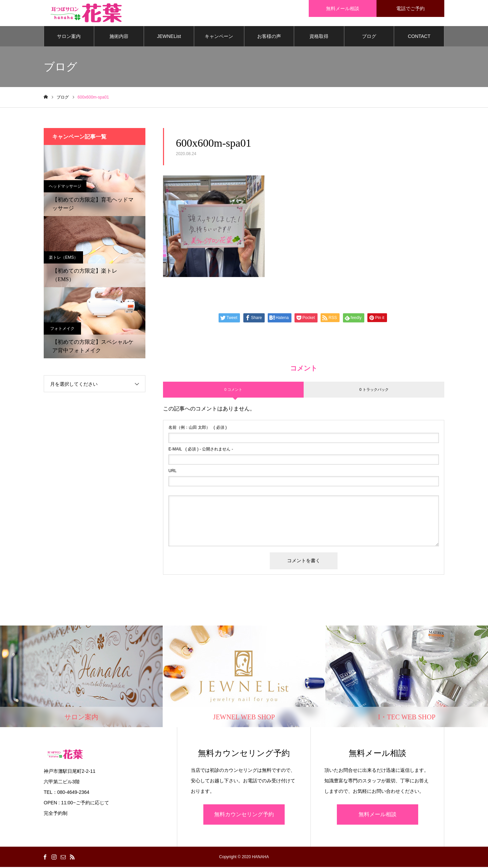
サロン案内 (69, 37)
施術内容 (119, 37)
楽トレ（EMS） (63, 258)
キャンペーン (219, 37)
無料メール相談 (378, 815)
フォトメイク (62, 330)
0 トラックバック (374, 390)
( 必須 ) (198, 429)
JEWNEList (169, 37)
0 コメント (233, 390)
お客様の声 (269, 37)
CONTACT (419, 37)
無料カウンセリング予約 (244, 815)
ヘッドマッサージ (65, 187)
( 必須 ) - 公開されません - (201, 450)
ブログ (369, 37)
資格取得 (319, 37)
